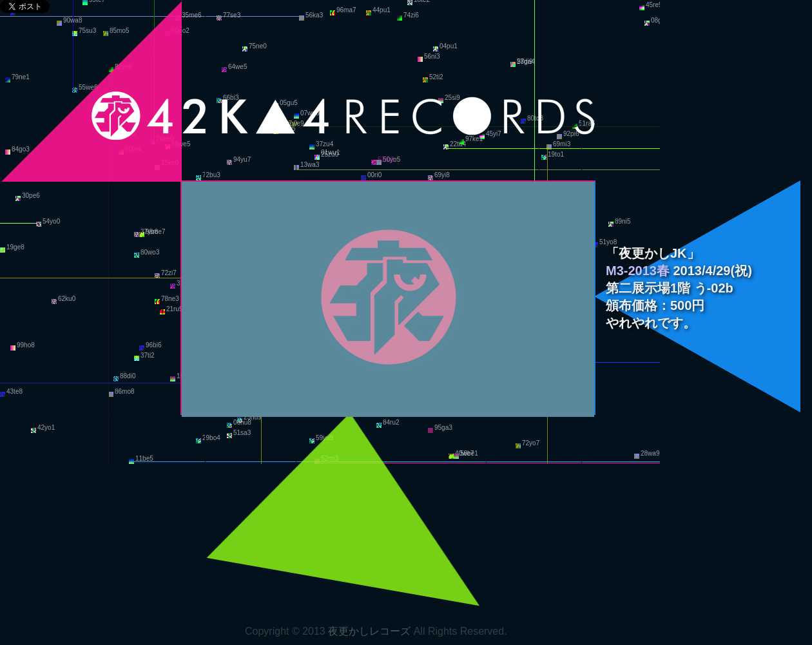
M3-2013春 (638, 271)
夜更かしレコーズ (369, 631)
